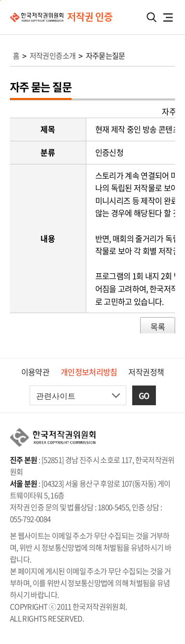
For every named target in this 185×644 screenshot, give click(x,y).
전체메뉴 (168, 17)
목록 (158, 326)
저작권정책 (146, 372)
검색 (151, 17)
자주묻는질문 (106, 56)
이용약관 (35, 372)
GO (144, 395)
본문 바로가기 (0, 0)
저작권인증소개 (53, 56)
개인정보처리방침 (89, 372)
